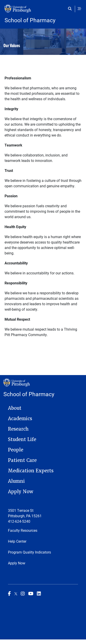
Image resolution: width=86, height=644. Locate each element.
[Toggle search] (71, 9)
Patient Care (22, 460)
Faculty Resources (23, 530)
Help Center (17, 541)
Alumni (16, 481)
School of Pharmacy (30, 20)
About (15, 408)
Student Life (22, 439)
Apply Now (21, 492)
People (16, 450)
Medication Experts (31, 471)
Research (18, 429)
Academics (20, 419)
